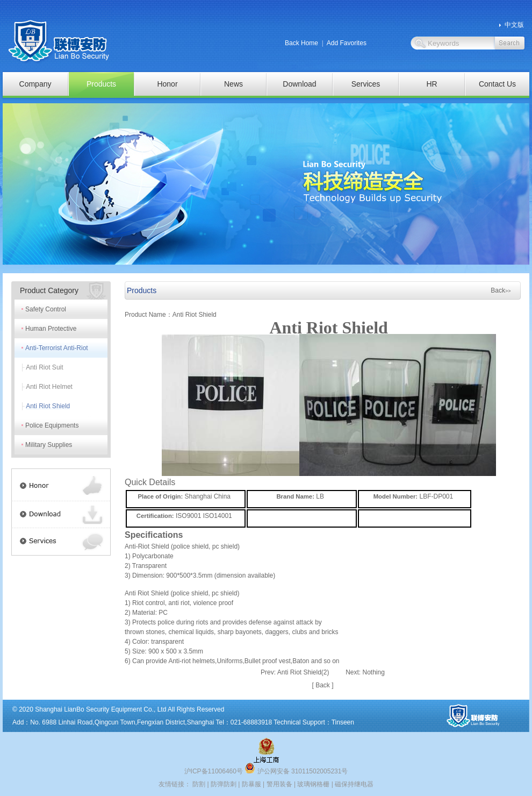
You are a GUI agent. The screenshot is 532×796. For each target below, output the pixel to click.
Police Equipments (52, 425)
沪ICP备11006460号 (214, 771)
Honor (167, 84)
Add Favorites (347, 43)
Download (299, 84)
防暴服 (251, 784)
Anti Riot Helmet (49, 387)
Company (35, 84)
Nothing (374, 672)
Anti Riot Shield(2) (303, 672)
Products (101, 84)
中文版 (514, 25)
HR (432, 84)
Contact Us (497, 84)
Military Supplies (49, 445)
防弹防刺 (224, 784)
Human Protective (51, 329)
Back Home (301, 43)
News (233, 84)
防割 (199, 784)
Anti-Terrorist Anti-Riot (57, 348)
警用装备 (279, 784)
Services (366, 84)
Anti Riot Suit (44, 367)
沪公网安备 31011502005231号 (296, 771)
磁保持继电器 (354, 784)
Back (501, 290)
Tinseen (343, 722)
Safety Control (46, 309)
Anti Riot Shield (48, 406)
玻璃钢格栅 (313, 784)
